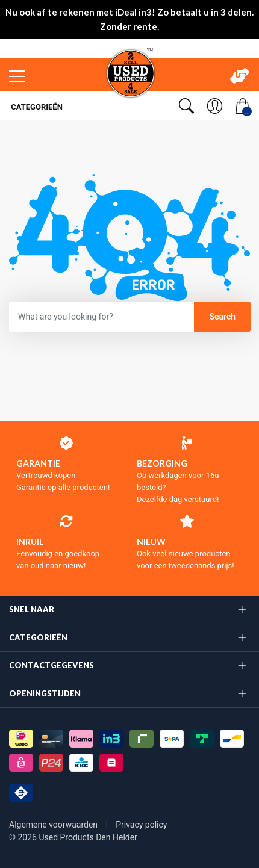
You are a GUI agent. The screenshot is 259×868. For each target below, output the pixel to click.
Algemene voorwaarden (55, 825)
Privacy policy (142, 825)
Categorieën (36, 107)
